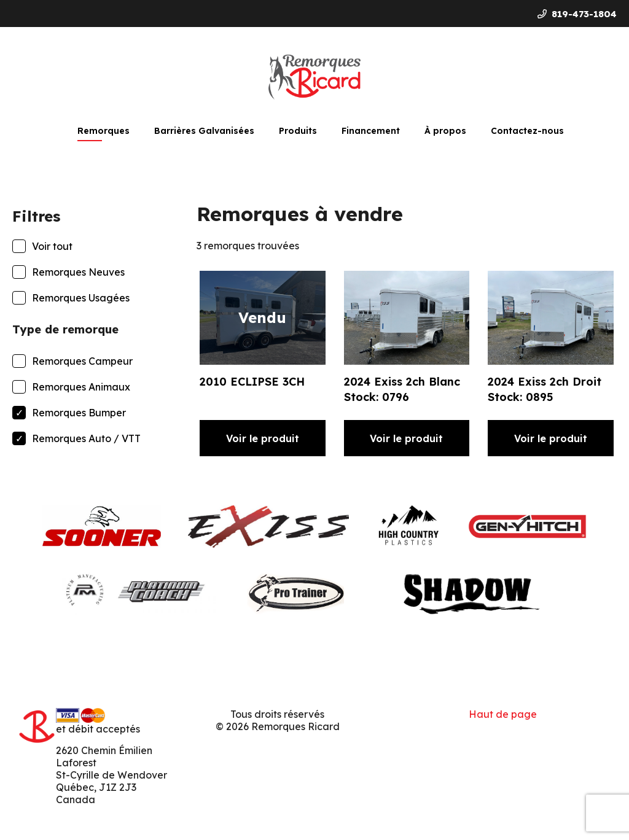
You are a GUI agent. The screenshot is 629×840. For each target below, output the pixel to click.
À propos (445, 131)
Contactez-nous (527, 131)
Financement (371, 131)
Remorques (104, 131)
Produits (298, 131)
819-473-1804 (577, 14)
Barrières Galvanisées (204, 131)
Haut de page (503, 714)
